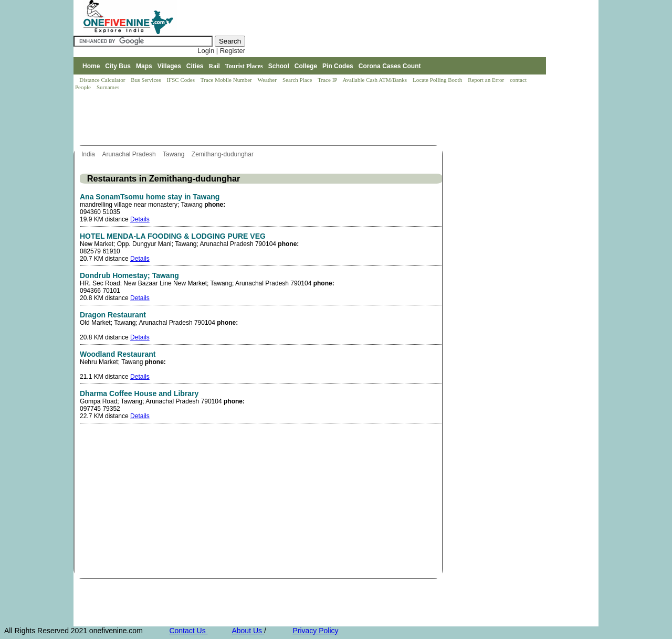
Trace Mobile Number (227, 80)
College (306, 66)
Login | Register (221, 51)
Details (140, 219)
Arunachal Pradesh (129, 154)
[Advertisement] (265, 119)
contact (519, 80)
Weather (268, 80)
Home (91, 66)
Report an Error (487, 80)
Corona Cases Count (390, 66)
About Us (248, 631)
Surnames (108, 87)
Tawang (175, 154)
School (279, 66)
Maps (144, 66)
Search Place (298, 80)
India (89, 154)
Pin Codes (338, 66)
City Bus (118, 66)
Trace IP (328, 80)
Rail (214, 66)
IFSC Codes (181, 80)
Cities (195, 66)
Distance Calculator (102, 80)
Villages (169, 66)
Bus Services (146, 80)
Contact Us (188, 631)
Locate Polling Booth (438, 80)
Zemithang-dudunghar (223, 154)
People (84, 87)
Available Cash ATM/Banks (375, 80)
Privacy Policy (315, 631)
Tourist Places (244, 66)
